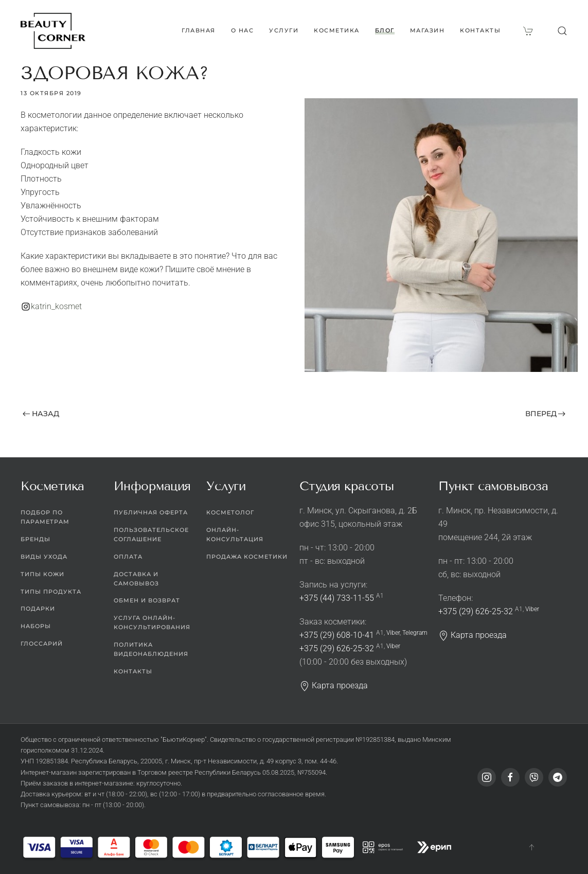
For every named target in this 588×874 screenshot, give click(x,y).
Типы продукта (51, 592)
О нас (243, 30)
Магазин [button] (427, 30)
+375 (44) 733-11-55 (337, 598)
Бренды (35, 539)
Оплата (128, 557)
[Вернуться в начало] (53, 31)
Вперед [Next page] (546, 414)
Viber (393, 633)
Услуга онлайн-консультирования (152, 622)
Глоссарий (42, 644)
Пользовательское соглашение (151, 534)
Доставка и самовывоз (136, 579)
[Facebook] (510, 777)
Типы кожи (42, 574)
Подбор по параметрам (45, 517)
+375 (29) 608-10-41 (337, 635)
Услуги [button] (284, 30)
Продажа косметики (247, 557)
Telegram (415, 633)
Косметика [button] (337, 30)
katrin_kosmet (56, 306)
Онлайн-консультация (235, 534)
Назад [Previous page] (41, 414)
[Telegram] (558, 777)
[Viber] (534, 777)
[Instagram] (487, 777)
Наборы (36, 626)
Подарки (38, 609)
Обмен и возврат (147, 600)
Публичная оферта (151, 512)
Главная (199, 30)
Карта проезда (334, 685)
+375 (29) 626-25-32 (337, 648)
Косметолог (230, 512)
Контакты (480, 30)
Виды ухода (44, 557)
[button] (562, 31)
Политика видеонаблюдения (151, 649)
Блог (385, 30)
